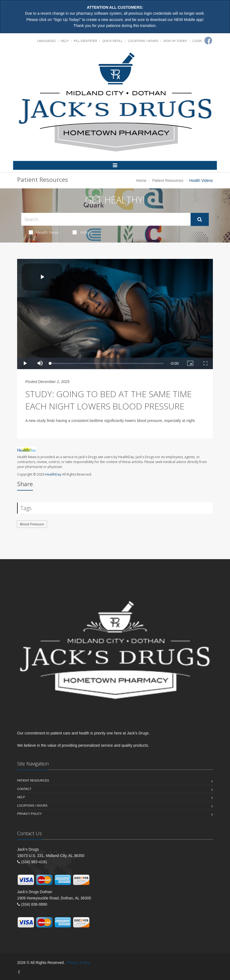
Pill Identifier (85, 41)
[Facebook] (208, 41)
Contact (24, 789)
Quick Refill (112, 41)
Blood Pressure (32, 524)
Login (197, 41)
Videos (83, 232)
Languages (46, 41)
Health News (44, 232)
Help (65, 41)
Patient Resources (168, 180)
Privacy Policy (29, 814)
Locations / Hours (143, 41)
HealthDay (53, 474)
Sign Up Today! (175, 41)
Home (141, 180)
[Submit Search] (200, 219)
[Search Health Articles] (106, 219)
